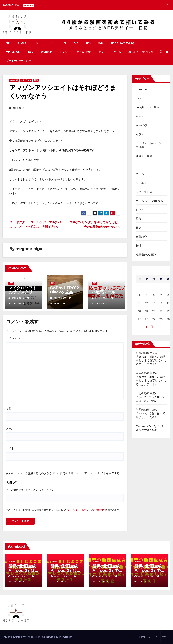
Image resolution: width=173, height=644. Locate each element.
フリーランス (71, 43)
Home (142, 637)
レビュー (52, 43)
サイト (10, 448)
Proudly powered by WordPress (20, 637)
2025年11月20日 (63, 576)
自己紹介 (22, 43)
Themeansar (65, 637)
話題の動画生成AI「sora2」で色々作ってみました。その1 (150, 413)
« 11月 (150, 327)
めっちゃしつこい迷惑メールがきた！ (106, 292)
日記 (37, 43)
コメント (13, 338)
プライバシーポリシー (18, 61)
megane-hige (29, 249)
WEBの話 (47, 52)
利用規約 (98, 510)
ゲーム (117, 52)
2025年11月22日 (21, 576)
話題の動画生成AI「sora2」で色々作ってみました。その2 (150, 397)
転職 (101, 43)
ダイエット (143, 183)
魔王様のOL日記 (146, 255)
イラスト (64, 52)
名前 (9, 408)
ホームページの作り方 (141, 52)
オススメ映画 (84, 52)
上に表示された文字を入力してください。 (32, 490)
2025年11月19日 (104, 576)
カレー (103, 52)
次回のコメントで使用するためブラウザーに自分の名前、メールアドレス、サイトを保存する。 (64, 473)
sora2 (140, 116)
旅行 (89, 43)
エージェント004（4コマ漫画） (150, 145)
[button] (161, 52)
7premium (13, 52)
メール (10, 428)
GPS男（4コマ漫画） (123, 43)
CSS (31, 52)
